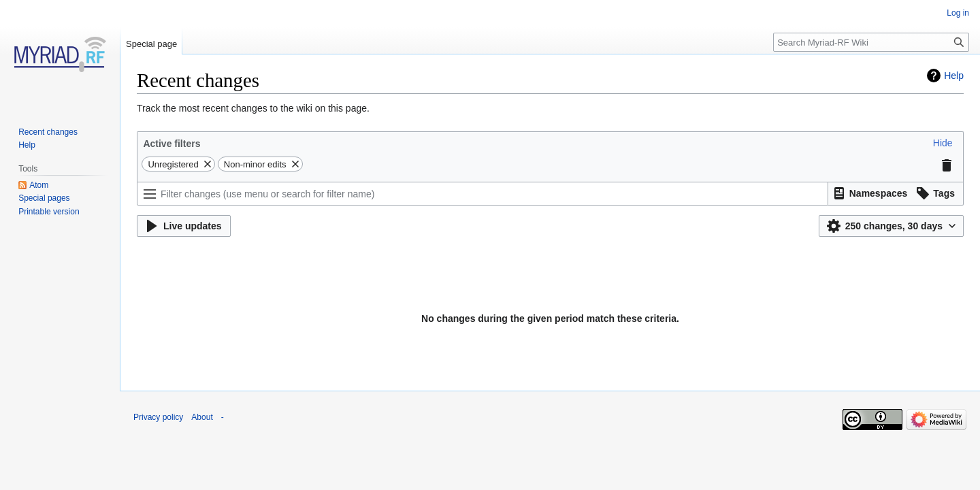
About (202, 417)
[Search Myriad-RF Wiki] (871, 42)
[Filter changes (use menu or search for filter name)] (483, 194)
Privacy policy (158, 417)
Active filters (171, 144)
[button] (943, 143)
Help (954, 76)
